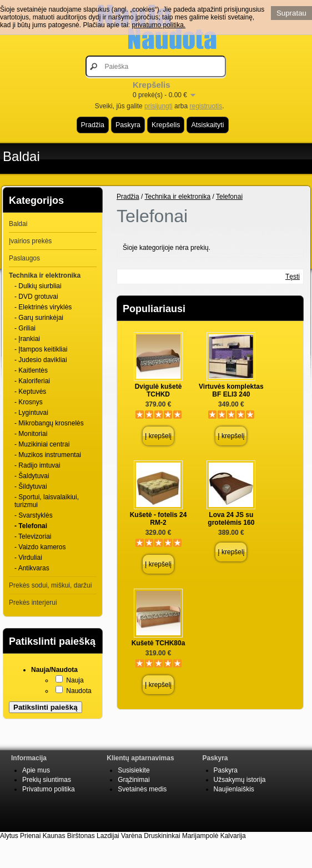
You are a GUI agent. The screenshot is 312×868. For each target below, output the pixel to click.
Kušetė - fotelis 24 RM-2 (158, 519)
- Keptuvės (30, 392)
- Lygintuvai (31, 413)
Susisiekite (134, 770)
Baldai (21, 156)
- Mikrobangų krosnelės (49, 423)
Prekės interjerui (33, 603)
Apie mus (36, 770)
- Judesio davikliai (41, 360)
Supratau (291, 13)
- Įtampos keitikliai (41, 349)
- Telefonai (31, 526)
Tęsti (293, 277)
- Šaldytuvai (32, 476)
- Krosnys (29, 402)
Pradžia (93, 125)
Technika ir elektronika (45, 275)
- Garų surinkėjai (39, 318)
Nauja (75, 680)
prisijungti (158, 106)
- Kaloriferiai (32, 381)
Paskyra (128, 125)
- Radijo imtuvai (37, 465)
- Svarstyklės (34, 515)
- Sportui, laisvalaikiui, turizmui (47, 501)
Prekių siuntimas (47, 780)
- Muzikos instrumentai (48, 455)
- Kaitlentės (31, 370)
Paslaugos (24, 258)
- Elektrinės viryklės (43, 307)
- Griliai (25, 328)
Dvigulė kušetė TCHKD (158, 390)
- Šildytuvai (31, 486)
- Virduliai (28, 558)
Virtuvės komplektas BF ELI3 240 (231, 390)
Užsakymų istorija (240, 780)
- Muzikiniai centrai (42, 444)
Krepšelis (166, 125)
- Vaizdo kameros (40, 547)
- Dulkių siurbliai (38, 286)
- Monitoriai (31, 434)
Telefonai (229, 197)
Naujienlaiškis (234, 789)
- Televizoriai (33, 536)
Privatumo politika (49, 789)
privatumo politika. (158, 25)
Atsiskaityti (207, 125)
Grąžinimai (134, 780)
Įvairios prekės (30, 241)
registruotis (206, 106)
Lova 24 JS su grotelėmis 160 (231, 519)
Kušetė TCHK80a (158, 643)
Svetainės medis (142, 789)
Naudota (79, 691)
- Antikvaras (32, 568)
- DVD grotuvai (36, 297)
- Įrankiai (27, 339)
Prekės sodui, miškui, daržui (50, 585)
